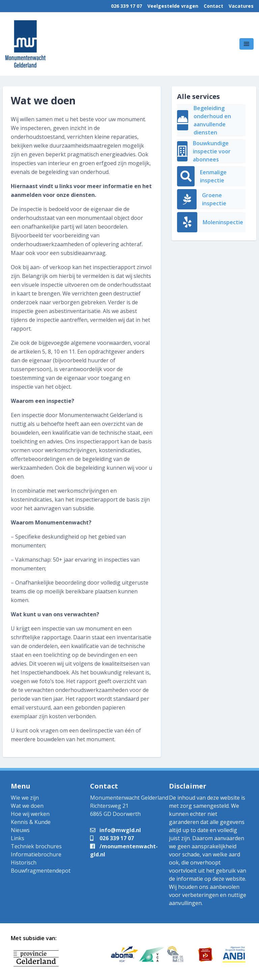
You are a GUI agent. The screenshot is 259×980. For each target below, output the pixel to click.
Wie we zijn (25, 798)
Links (18, 838)
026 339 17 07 (126, 6)
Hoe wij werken (30, 814)
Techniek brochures (36, 846)
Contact (213, 6)
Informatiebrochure (36, 854)
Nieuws (20, 830)
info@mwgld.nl (116, 830)
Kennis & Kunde (31, 822)
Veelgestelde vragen (173, 6)
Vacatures (241, 6)
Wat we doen (27, 806)
